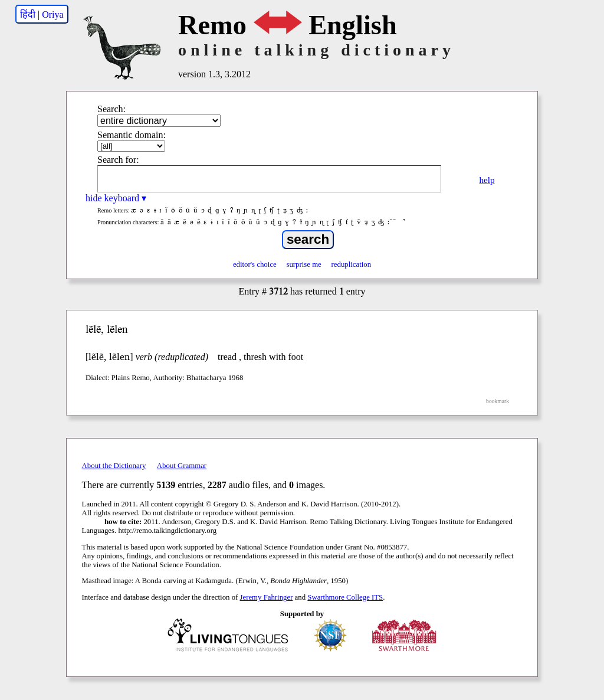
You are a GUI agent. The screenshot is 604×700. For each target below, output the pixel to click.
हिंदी (28, 14)
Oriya (52, 14)
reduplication (352, 264)
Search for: (118, 160)
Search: (111, 109)
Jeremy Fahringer (267, 597)
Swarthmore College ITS (345, 597)
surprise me (303, 264)
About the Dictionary (114, 466)
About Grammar (182, 466)
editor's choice (255, 264)
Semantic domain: (132, 135)
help (487, 180)
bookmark (498, 401)
